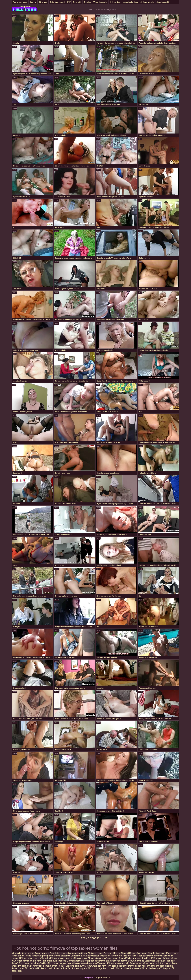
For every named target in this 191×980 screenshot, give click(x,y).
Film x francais (139, 956)
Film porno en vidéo (29, 963)
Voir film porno (163, 963)
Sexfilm (20, 956)
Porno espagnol (136, 966)
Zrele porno (24, 7)
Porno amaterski (20, 2)
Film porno (22, 966)
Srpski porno (47, 956)
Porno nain (135, 968)
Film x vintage (95, 968)
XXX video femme (21, 961)
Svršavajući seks (147, 2)
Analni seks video (131, 2)
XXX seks (45, 958)
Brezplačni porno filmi (141, 953)
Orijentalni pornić (57, 2)
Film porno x (81, 958)
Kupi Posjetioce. (103, 977)
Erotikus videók (89, 956)
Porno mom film (20, 968)
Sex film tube (35, 966)
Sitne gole (43, 2)
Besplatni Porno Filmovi (116, 953)
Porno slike (105, 961)
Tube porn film (168, 968)
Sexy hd (33, 2)
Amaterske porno (87, 963)
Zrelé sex (102, 963)
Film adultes (122, 968)
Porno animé (60, 968)
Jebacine (76, 956)
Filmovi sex (104, 956)
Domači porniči (75, 961)
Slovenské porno (97, 958)
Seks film (36, 961)
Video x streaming (136, 958)
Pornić (149, 958)
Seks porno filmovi (116, 958)
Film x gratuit (50, 966)
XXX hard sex (115, 2)
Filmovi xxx (116, 956)
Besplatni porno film (61, 953)
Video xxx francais (165, 961)
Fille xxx (127, 956)
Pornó (15, 963)
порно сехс (17, 971)
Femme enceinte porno (142, 963)
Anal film (86, 966)
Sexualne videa (136, 961)
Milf (69, 2)
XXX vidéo (35, 968)
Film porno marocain (118, 963)
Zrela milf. (77, 2)
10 (98, 938)
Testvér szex (159, 953)
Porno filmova (32, 956)
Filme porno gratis (30, 958)
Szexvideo (150, 961)
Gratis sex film (99, 966)
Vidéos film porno (50, 963)
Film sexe (61, 961)
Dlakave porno (95, 953)
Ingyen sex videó (69, 963)
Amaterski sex (80, 953)
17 (106, 938)
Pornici (61, 966)
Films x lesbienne (151, 968)
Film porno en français (62, 958)
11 (101, 938)
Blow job (87, 2)
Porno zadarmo (119, 961)
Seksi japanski (163, 2)
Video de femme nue (23, 953)
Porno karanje (42, 953)
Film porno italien (164, 966)
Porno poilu (47, 968)
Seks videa (171, 958)
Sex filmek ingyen (77, 968)
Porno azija (159, 958)
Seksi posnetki (91, 961)
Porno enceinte (62, 956)
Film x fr (150, 966)
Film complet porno (117, 966)
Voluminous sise (100, 2)
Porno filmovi (49, 961)
